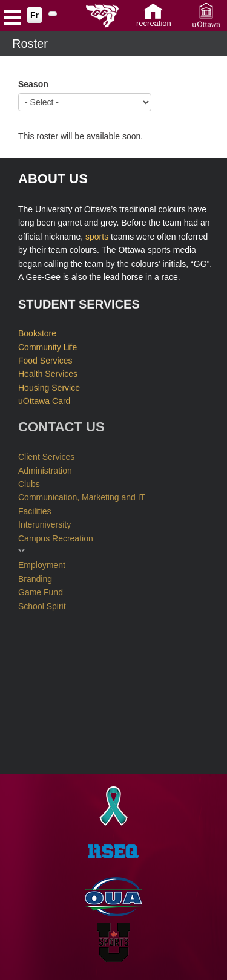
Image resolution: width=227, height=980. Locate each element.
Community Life (48, 346)
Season (33, 84)
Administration (45, 468)
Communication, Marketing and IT (82, 495)
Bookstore (37, 333)
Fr (35, 15)
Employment (42, 563)
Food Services (45, 359)
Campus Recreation (56, 535)
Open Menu (12, 19)
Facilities (35, 509)
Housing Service (49, 387)
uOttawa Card (44, 400)
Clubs (29, 482)
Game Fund (41, 590)
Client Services (46, 454)
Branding (35, 577)
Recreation (154, 23)
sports (97, 236)
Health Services (48, 373)
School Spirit (42, 603)
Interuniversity (44, 522)
